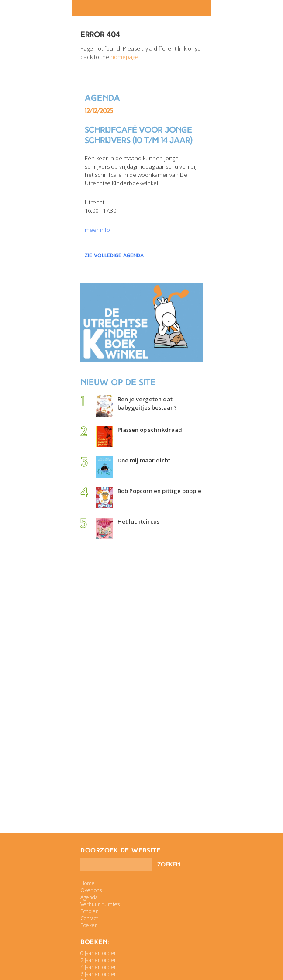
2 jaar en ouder (98, 960)
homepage (124, 57)
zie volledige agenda (114, 255)
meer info (97, 230)
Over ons (91, 890)
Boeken (89, 925)
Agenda (89, 897)
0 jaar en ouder (98, 953)
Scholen (90, 911)
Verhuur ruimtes (100, 904)
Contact (89, 918)
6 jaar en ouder (98, 974)
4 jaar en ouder (98, 967)
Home (88, 883)
